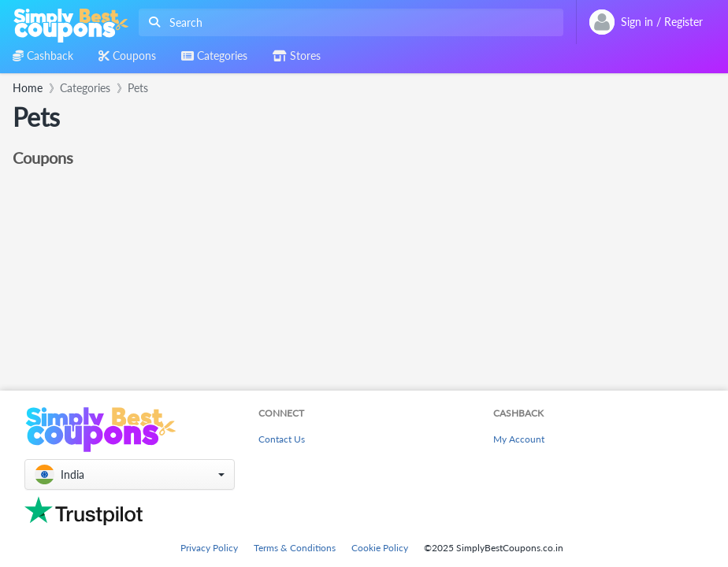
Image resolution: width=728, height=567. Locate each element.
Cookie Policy (380, 548)
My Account (519, 439)
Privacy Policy (209, 548)
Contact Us (282, 439)
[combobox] (348, 22)
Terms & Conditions (295, 548)
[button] (130, 474)
